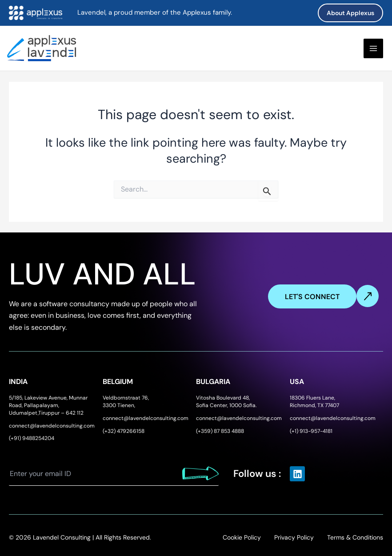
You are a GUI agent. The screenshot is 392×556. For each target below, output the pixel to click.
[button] (350, 13)
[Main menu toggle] (373, 48)
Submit (200, 473)
